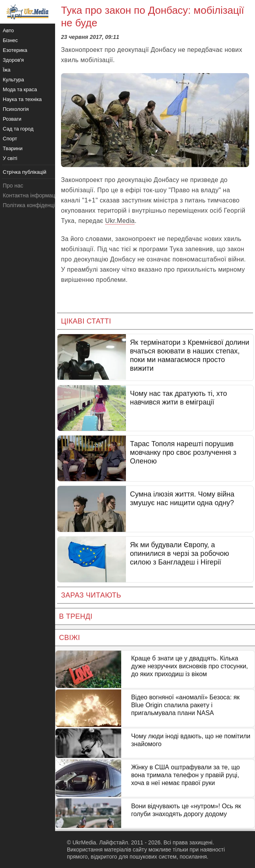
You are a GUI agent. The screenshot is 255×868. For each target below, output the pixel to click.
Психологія (16, 109)
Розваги (12, 119)
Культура (13, 80)
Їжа (7, 70)
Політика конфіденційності (37, 205)
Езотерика (15, 50)
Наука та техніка (22, 99)
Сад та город (18, 129)
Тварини (13, 148)
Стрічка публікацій (25, 172)
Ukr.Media (120, 221)
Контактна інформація (31, 195)
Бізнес (10, 40)
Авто (8, 30)
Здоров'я (13, 60)
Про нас (13, 186)
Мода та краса (20, 89)
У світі (10, 158)
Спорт (10, 139)
